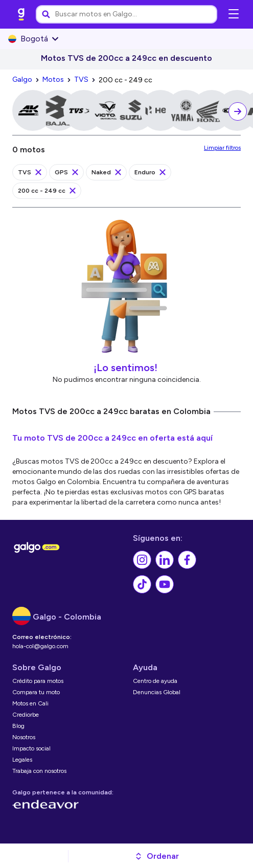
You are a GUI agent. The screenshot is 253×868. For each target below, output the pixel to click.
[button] (157, 856)
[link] (21, 14)
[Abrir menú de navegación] (234, 14)
